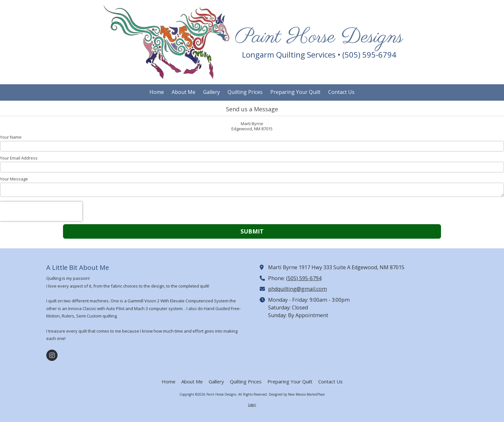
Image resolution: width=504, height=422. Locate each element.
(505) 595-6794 (304, 278)
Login (252, 405)
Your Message (14, 179)
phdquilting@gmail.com (297, 289)
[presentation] (41, 211)
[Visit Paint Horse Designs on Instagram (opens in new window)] (52, 355)
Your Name (11, 137)
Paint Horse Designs (319, 37)
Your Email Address (19, 158)
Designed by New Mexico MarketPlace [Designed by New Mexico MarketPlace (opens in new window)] (297, 394)
